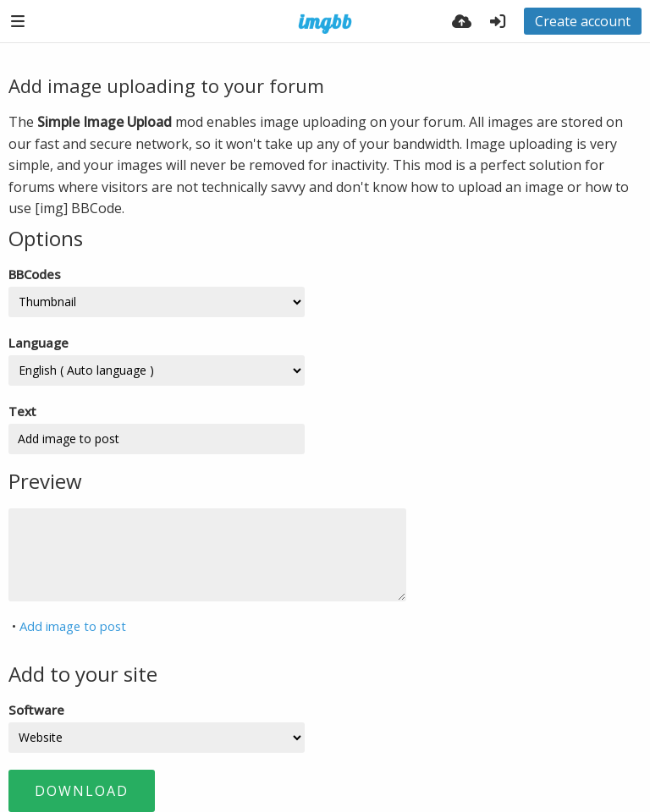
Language (39, 343)
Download (82, 791)
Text (22, 411)
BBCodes (35, 274)
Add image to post (73, 626)
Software (36, 710)
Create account (583, 21)
